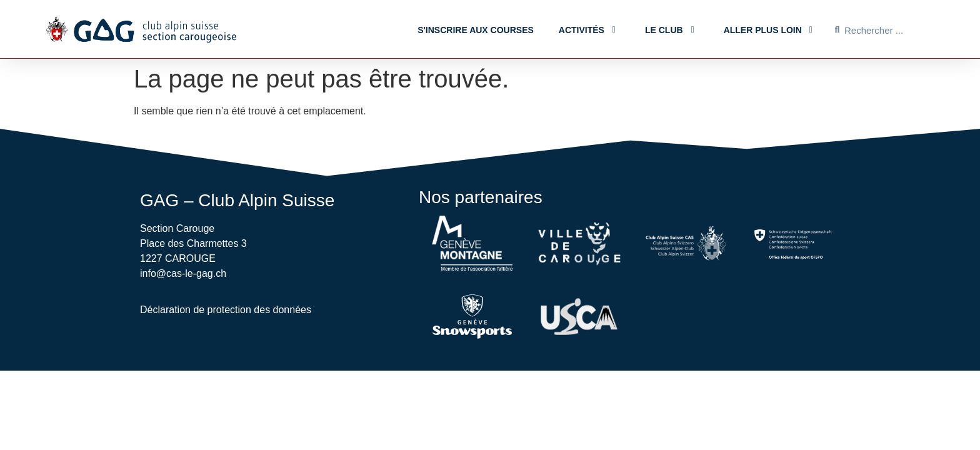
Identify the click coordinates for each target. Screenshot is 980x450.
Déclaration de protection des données (226, 310)
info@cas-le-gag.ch (183, 273)
